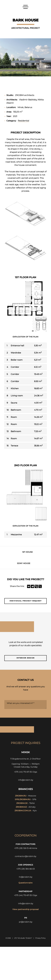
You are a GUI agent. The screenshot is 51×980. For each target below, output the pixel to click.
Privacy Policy (40, 938)
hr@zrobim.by (26, 877)
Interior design (26, 658)
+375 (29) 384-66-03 (26, 869)
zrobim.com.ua (23, 811)
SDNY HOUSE (24, 563)
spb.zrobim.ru (23, 799)
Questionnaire (26, 883)
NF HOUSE (27, 552)
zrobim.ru (21, 796)
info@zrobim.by (26, 780)
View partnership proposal (26, 909)
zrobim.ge (22, 803)
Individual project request (26, 601)
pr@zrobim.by (26, 922)
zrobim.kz (21, 807)
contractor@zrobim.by (26, 856)
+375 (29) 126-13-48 (23, 848)
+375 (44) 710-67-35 (23, 772)
